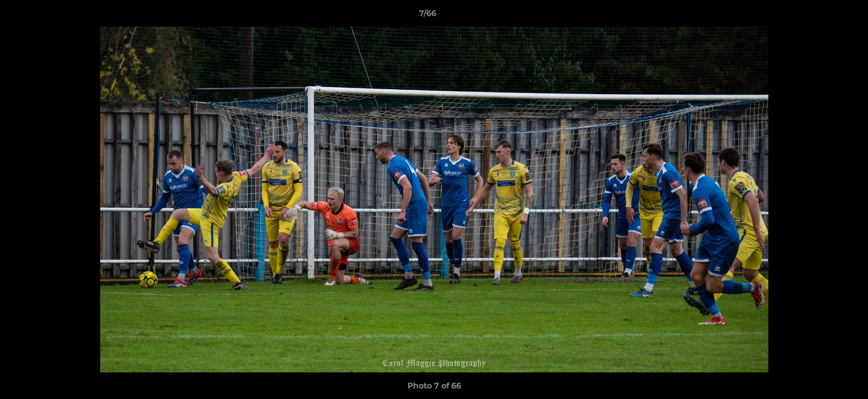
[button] (821, 16)
